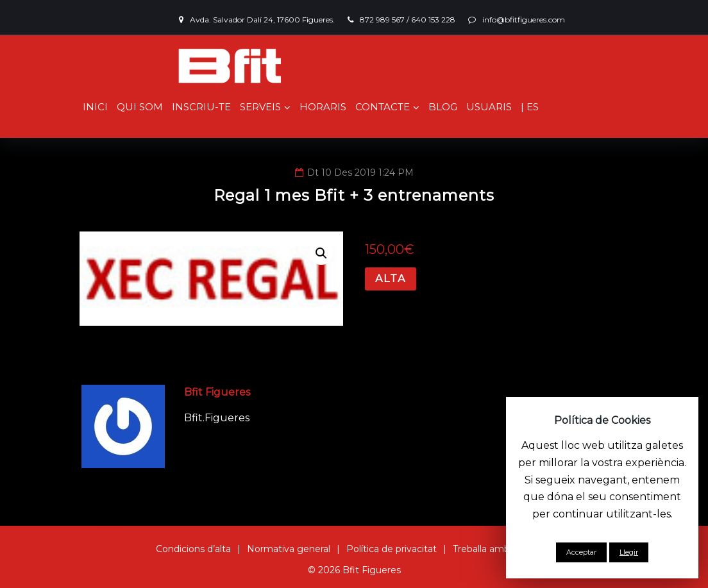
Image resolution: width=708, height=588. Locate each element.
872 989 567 (382, 20)
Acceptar (581, 552)
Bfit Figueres (217, 392)
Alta (391, 279)
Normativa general (289, 549)
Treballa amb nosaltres (503, 549)
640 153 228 (433, 20)
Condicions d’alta (193, 549)
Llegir (629, 552)
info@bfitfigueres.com (524, 20)
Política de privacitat (392, 549)
